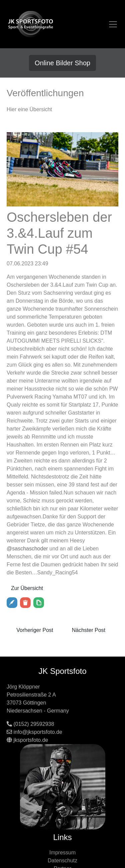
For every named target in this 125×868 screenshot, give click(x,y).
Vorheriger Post (35, 630)
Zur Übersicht (27, 588)
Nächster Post (89, 630)
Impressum (62, 853)
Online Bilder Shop (62, 63)
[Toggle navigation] (113, 24)
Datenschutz (62, 861)
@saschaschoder (27, 549)
